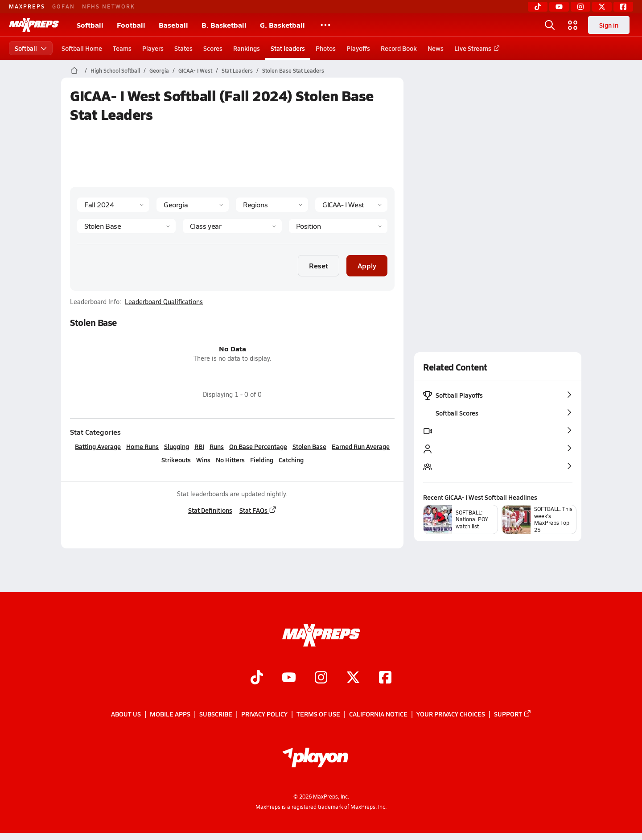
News (436, 48)
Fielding (261, 460)
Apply (367, 266)
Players (153, 48)
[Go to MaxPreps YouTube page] (289, 678)
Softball (90, 25)
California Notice (378, 714)
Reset (319, 266)
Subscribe (216, 714)
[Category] (126, 226)
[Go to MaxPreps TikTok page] (257, 678)
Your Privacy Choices (451, 714)
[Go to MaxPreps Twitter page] (353, 678)
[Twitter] (602, 7)
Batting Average (98, 446)
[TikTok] (538, 7)
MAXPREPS (27, 6)
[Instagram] (580, 7)
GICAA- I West (195, 70)
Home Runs (142, 446)
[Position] (338, 226)
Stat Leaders (237, 70)
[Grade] (232, 226)
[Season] (113, 205)
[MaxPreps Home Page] (74, 70)
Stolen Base (309, 446)
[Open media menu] (573, 25)
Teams (122, 48)
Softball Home (82, 48)
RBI (199, 446)
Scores (213, 48)
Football (131, 25)
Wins (203, 460)
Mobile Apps (170, 714)
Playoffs (358, 48)
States (183, 48)
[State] (193, 205)
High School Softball (115, 70)
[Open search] (550, 25)
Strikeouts (176, 460)
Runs (217, 446)
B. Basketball (224, 25)
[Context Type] (272, 205)
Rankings (247, 48)
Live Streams (475, 48)
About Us (126, 714)
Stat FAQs (258, 510)
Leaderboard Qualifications (164, 302)
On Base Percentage (258, 446)
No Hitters (230, 460)
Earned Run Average (361, 446)
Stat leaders (288, 48)
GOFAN (64, 6)
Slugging (177, 446)
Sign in (609, 25)
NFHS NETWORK (109, 6)
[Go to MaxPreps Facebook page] (385, 678)
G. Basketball (282, 25)
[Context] (351, 205)
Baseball (173, 25)
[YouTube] (559, 7)
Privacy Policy (264, 714)
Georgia (159, 70)
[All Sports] (325, 25)
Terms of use (318, 714)
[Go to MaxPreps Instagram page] (321, 678)
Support (513, 714)
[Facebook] (623, 7)
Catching (291, 460)
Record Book (399, 48)
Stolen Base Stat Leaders (293, 70)
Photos (326, 48)
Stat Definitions (210, 510)
